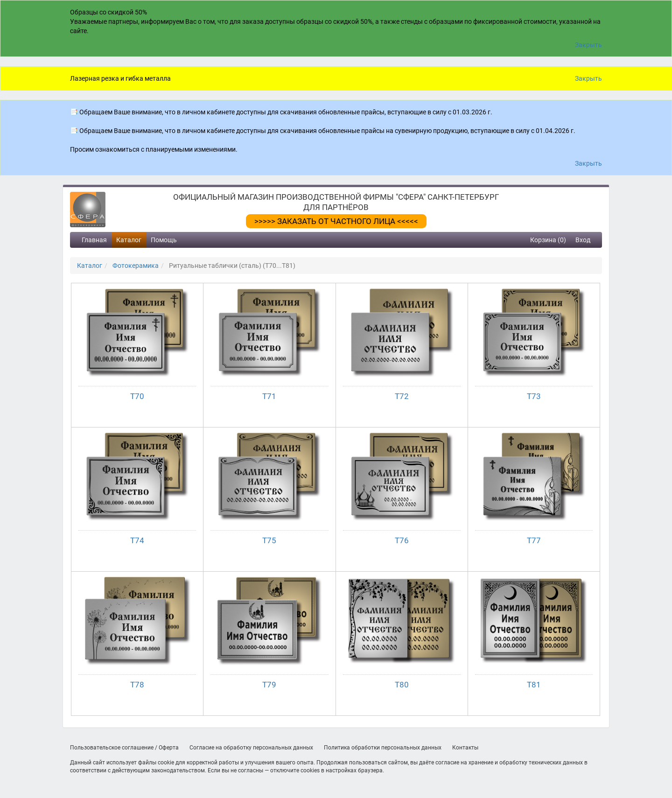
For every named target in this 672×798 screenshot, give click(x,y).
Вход (583, 240)
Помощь (164, 240)
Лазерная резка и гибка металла (120, 78)
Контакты (465, 748)
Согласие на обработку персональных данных (251, 748)
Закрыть (588, 45)
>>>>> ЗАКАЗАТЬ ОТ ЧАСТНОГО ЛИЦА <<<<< (336, 221)
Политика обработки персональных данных (383, 748)
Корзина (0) (548, 240)
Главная (94, 240)
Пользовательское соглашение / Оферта (124, 748)
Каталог (129, 240)
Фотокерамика (136, 266)
